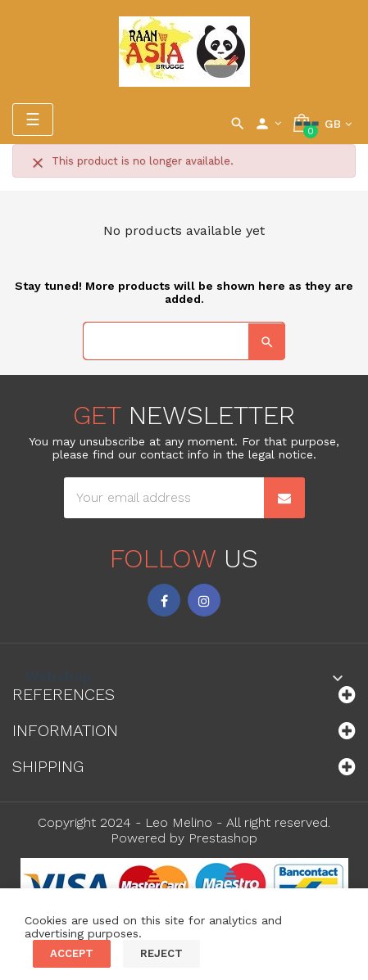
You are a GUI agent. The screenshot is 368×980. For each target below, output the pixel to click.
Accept (72, 953)
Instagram (204, 600)
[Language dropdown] (338, 124)
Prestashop (223, 838)
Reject (161, 953)
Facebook (164, 600)
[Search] (184, 341)
